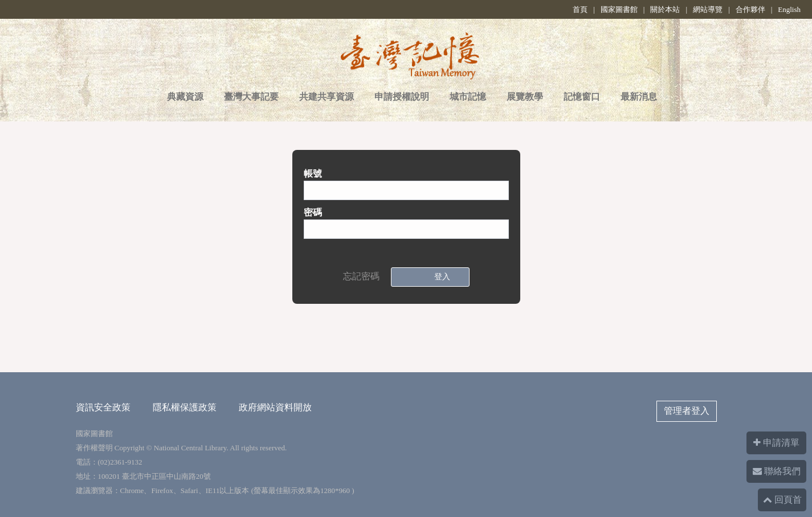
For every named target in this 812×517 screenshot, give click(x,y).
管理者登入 (687, 411)
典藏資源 (185, 97)
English (789, 9)
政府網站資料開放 (275, 407)
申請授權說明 (402, 97)
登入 (440, 277)
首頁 (580, 9)
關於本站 (665, 9)
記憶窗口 (582, 97)
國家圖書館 (619, 9)
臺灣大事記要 (251, 97)
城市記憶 (468, 97)
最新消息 (639, 97)
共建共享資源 (327, 97)
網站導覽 (708, 9)
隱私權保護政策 (185, 407)
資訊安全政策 (103, 407)
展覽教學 (525, 97)
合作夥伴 (750, 9)
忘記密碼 (361, 276)
